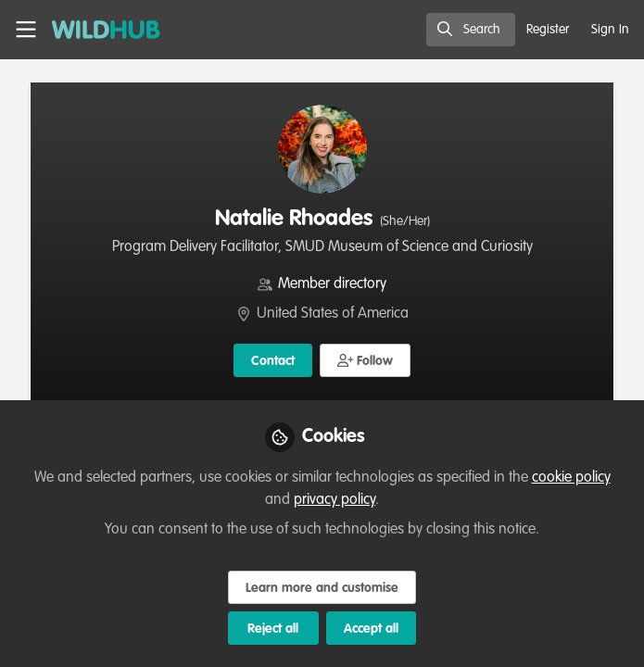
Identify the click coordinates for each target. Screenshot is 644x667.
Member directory (332, 284)
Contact (273, 361)
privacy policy (335, 500)
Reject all (273, 629)
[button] (366, 360)
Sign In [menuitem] (610, 30)
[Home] (96, 30)
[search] (471, 30)
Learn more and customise (322, 588)
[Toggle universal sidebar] (26, 30)
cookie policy (571, 478)
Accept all (371, 629)
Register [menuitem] (548, 30)
